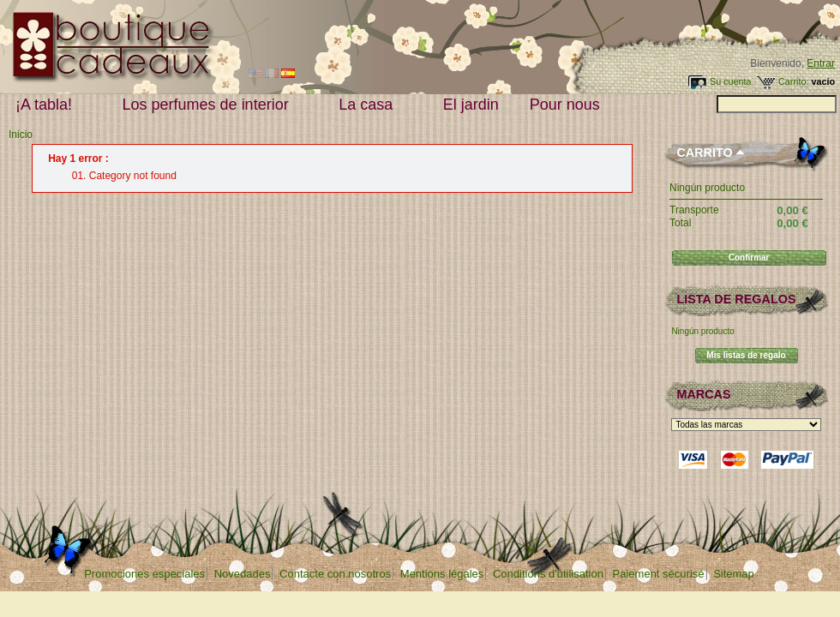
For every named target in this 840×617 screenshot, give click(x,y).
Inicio (21, 135)
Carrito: (793, 81)
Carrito (704, 153)
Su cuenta (731, 81)
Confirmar (749, 258)
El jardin (471, 105)
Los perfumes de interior (210, 105)
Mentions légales (442, 574)
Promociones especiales (144, 574)
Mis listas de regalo (746, 355)
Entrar (821, 63)
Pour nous (569, 105)
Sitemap (734, 574)
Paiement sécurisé (659, 574)
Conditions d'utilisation (548, 574)
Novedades (243, 574)
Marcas (703, 394)
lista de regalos (736, 299)
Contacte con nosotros (335, 574)
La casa (369, 105)
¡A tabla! (48, 105)
